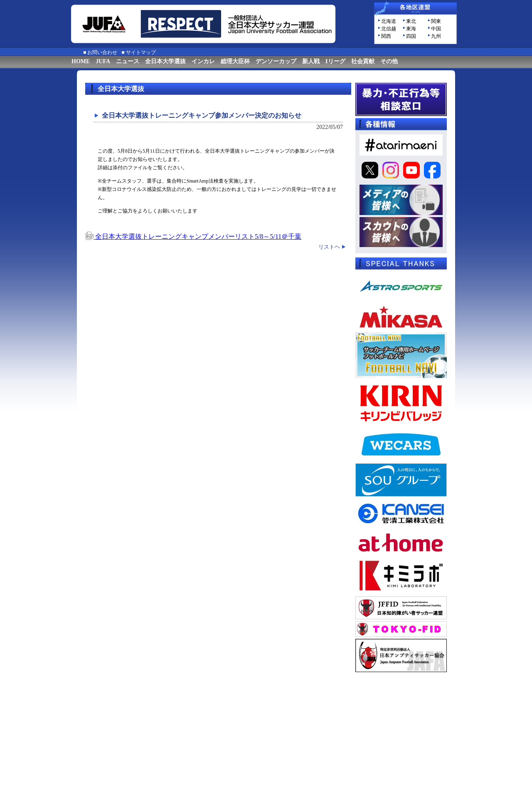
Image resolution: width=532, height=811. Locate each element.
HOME (81, 61)
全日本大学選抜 (165, 61)
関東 (436, 21)
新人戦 (311, 61)
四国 (411, 36)
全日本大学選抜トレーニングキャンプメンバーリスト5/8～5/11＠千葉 (193, 236)
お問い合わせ (102, 52)
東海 (411, 29)
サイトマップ (141, 52)
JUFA (103, 61)
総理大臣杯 (235, 61)
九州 (436, 36)
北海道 (389, 21)
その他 (389, 61)
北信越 (389, 29)
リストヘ (329, 247)
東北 (411, 21)
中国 (436, 29)
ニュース (128, 61)
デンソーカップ (276, 61)
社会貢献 (363, 61)
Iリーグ (335, 61)
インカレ (203, 61)
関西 (386, 36)
